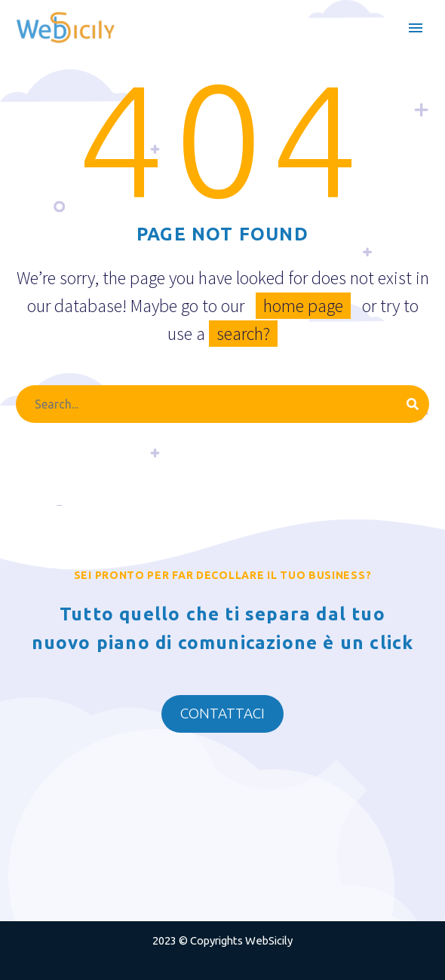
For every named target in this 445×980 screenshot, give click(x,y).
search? (243, 334)
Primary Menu (416, 28)
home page (303, 306)
